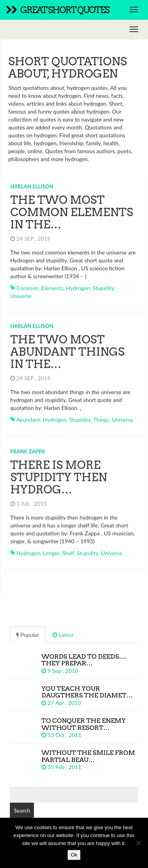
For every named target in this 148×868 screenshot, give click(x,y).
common (28, 288)
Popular (28, 632)
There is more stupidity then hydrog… (59, 475)
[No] (138, 843)
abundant (28, 417)
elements (52, 288)
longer (51, 550)
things (101, 417)
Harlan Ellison (32, 186)
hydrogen (78, 288)
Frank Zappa (28, 449)
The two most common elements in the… (72, 212)
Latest (63, 632)
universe (21, 296)
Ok (74, 855)
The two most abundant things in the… (67, 349)
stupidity (103, 288)
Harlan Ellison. (32, 323)
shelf (68, 550)
